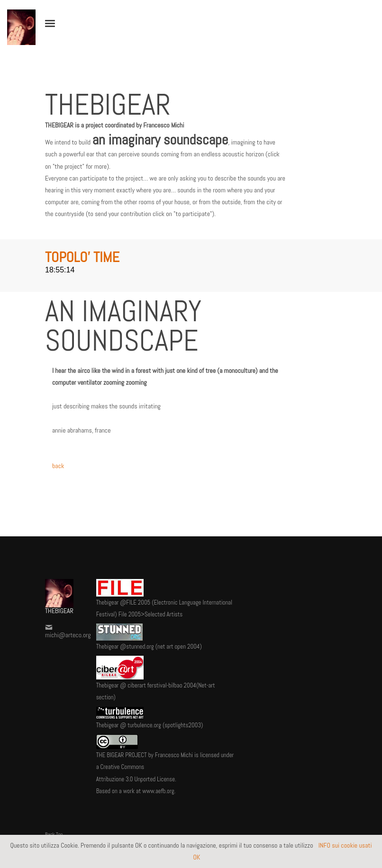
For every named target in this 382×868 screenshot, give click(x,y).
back (58, 466)
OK (197, 857)
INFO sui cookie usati (345, 845)
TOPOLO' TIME (82, 257)
